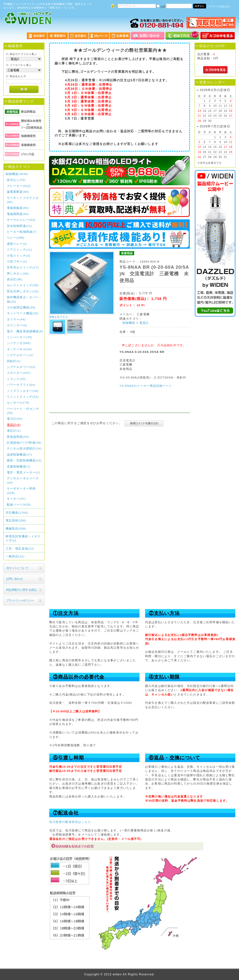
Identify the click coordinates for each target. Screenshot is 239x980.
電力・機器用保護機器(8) (25, 331)
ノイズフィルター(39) (23, 391)
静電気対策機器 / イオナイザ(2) (23, 538)
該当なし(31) (16, 180)
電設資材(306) (16, 520)
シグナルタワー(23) (21, 367)
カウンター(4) (17, 325)
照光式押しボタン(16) (23, 291)
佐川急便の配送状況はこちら (70, 822)
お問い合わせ (15, 579)
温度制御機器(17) (20, 454)
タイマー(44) (16, 319)
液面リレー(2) (17, 244)
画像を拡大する (59, 317)
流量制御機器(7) (19, 466)
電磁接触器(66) (18, 208)
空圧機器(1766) (17, 513)
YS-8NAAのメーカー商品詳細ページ (146, 386)
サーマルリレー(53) (21, 220)
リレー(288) (16, 238)
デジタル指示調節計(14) (24, 448)
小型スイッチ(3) (19, 256)
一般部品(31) (15, 556)
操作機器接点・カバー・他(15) (25, 299)
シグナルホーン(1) (20, 355)
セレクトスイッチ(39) (23, 285)
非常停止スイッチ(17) (23, 267)
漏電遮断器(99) (18, 192)
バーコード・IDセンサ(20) (23, 411)
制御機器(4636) (17, 174)
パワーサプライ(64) (21, 385)
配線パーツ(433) (19, 505)
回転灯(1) (14, 361)
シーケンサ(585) (19, 343)
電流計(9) (14, 425)
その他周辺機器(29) (21, 307)
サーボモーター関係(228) (21, 490)
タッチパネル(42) (20, 349)
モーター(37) (16, 499)
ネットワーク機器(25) (23, 313)
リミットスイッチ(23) (23, 397)
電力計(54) (15, 419)
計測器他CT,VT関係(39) (24, 443)
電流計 (144, 323)
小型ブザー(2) (17, 261)
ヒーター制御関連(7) (22, 232)
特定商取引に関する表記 (21, 590)
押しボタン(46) (18, 273)
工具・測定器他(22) (20, 548)
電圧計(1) (14, 431)
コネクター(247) (19, 373)
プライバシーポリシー (20, 600)
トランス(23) (16, 379)
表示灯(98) (15, 279)
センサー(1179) (18, 403)
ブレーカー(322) (19, 186)
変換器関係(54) (18, 437)
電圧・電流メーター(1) (23, 472)
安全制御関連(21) (20, 226)
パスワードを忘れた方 (218, 6)
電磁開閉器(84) (18, 214)
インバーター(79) (20, 337)
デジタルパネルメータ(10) (23, 480)
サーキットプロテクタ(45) (23, 200)
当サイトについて (17, 568)
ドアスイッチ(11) (20, 250)
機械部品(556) (16, 528)
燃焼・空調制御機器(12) (24, 460)
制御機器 (129, 323)
